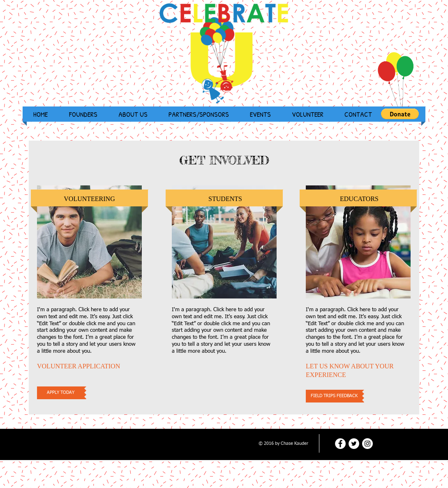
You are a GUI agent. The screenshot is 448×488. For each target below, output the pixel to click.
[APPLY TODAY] (61, 393)
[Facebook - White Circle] (340, 444)
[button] (400, 114)
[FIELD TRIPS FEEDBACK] (334, 396)
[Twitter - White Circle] (354, 444)
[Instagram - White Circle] (367, 444)
